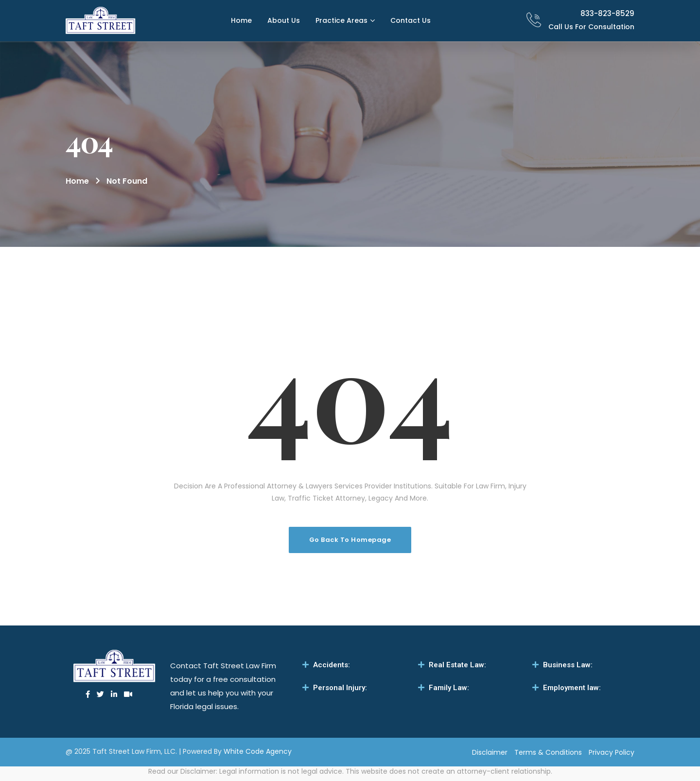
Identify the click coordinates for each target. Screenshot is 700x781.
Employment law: (572, 688)
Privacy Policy (612, 752)
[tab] (350, 665)
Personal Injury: (340, 688)
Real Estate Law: (457, 665)
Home (77, 181)
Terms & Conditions (548, 752)
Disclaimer (490, 752)
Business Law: (568, 665)
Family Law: (449, 688)
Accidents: (332, 665)
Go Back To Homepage (350, 540)
